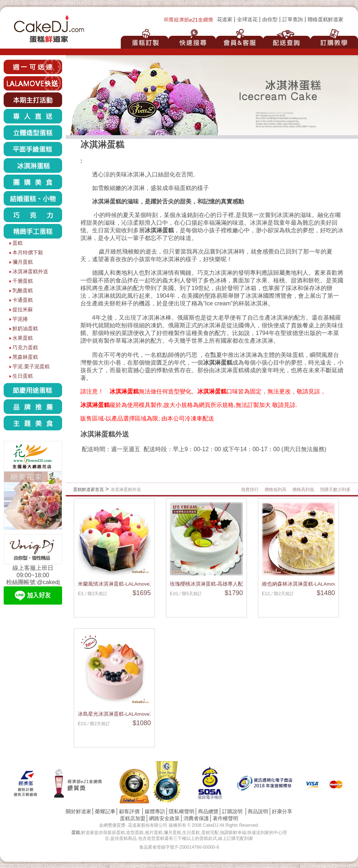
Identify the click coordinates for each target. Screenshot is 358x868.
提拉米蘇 (23, 310)
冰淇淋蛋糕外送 (30, 272)
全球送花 (247, 20)
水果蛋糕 (23, 338)
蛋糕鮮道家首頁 (88, 490)
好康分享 (282, 812)
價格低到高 (275, 490)
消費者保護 (196, 818)
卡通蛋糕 (23, 300)
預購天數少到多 (335, 490)
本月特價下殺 (28, 253)
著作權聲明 (225, 818)
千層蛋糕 (23, 281)
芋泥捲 (20, 319)
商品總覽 (208, 812)
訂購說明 (232, 812)
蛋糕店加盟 (133, 818)
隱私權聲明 (182, 812)
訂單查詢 (293, 20)
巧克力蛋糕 (25, 348)
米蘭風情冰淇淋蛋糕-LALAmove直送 (119, 584)
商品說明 (258, 812)
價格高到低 (303, 490)
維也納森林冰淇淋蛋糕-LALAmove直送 (306, 584)
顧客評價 (129, 812)
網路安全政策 (164, 818)
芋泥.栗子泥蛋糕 (31, 367)
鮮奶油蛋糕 (25, 329)
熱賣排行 (250, 490)
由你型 (270, 20)
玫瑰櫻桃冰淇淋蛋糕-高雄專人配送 (209, 584)
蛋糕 (18, 243)
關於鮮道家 (79, 812)
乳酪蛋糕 (23, 291)
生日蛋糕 (23, 376)
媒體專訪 (155, 812)
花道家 (225, 20)
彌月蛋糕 (23, 262)
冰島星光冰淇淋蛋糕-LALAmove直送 (119, 714)
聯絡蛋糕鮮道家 (325, 20)
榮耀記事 (105, 812)
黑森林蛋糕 (25, 357)
